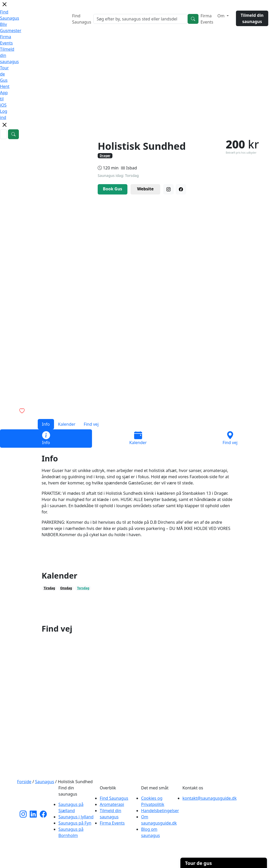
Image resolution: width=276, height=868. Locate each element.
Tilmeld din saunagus (252, 18)
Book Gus (113, 189)
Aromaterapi (112, 804)
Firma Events (207, 19)
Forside (24, 782)
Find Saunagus (82, 19)
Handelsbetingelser (160, 811)
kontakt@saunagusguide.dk (210, 798)
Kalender (67, 424)
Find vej (91, 424)
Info (46, 424)
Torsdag (83, 588)
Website (145, 189)
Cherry (166, 861)
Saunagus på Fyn (75, 823)
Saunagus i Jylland (76, 817)
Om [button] (221, 16)
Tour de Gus (4, 74)
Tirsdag (49, 588)
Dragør (105, 156)
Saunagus (45, 782)
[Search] (193, 19)
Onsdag (66, 588)
